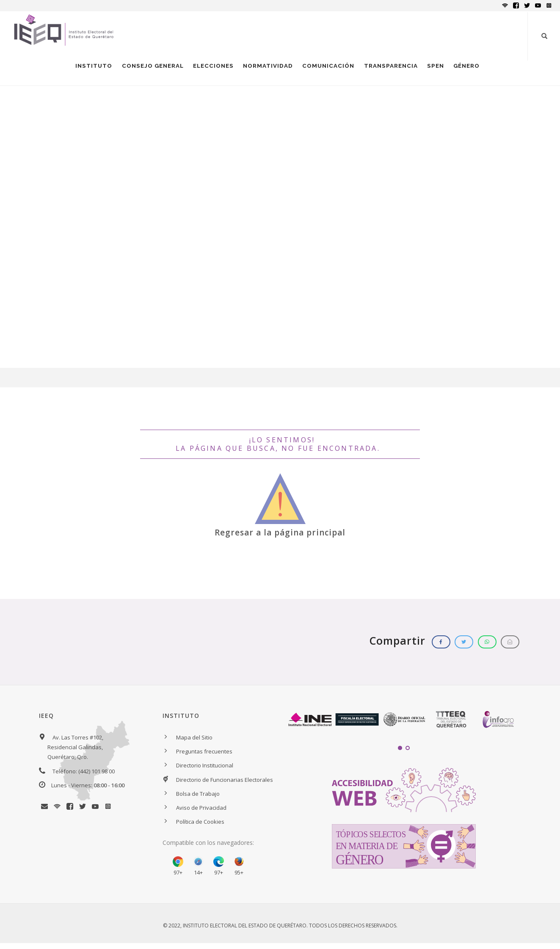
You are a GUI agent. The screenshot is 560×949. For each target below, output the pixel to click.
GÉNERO (466, 70)
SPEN (434, 70)
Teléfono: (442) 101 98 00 (84, 780)
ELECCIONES (209, 70)
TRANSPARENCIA (389, 70)
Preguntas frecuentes (204, 761)
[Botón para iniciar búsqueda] (544, 36)
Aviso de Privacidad (201, 817)
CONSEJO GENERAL (147, 70)
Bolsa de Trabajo (198, 803)
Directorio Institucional (205, 775)
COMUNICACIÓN (326, 70)
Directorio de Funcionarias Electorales (225, 789)
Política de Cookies (200, 831)
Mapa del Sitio (194, 747)
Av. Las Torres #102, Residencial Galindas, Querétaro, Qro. (75, 756)
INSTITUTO (87, 70)
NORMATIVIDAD (265, 70)
